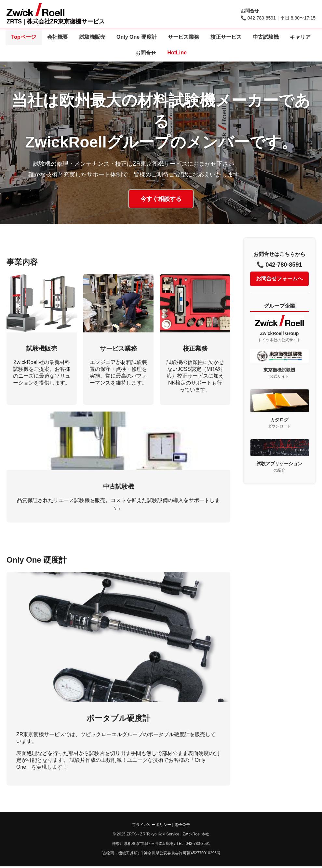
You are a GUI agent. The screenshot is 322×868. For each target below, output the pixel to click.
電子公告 (182, 826)
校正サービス (246, 37)
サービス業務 (201, 37)
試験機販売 (106, 37)
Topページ (34, 37)
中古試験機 (287, 37)
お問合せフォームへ (279, 280)
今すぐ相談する (161, 200)
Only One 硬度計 (153, 37)
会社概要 (70, 37)
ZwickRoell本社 (196, 836)
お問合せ (162, 54)
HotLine (195, 54)
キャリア (128, 54)
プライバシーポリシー (152, 826)
